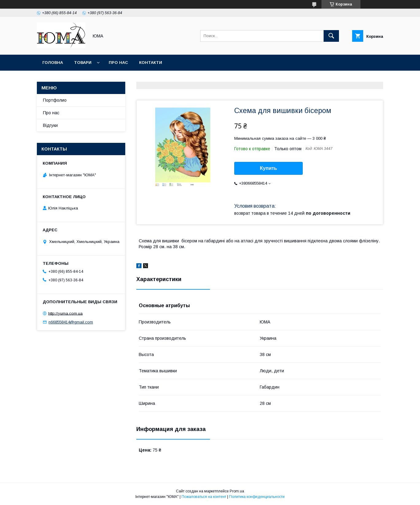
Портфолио (55, 100)
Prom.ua (237, 491)
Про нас (118, 63)
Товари (83, 63)
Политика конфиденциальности (257, 497)
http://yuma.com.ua (65, 313)
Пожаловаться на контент (204, 497)
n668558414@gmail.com (71, 322)
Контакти (151, 63)
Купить (269, 168)
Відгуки (50, 125)
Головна (53, 63)
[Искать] (331, 36)
